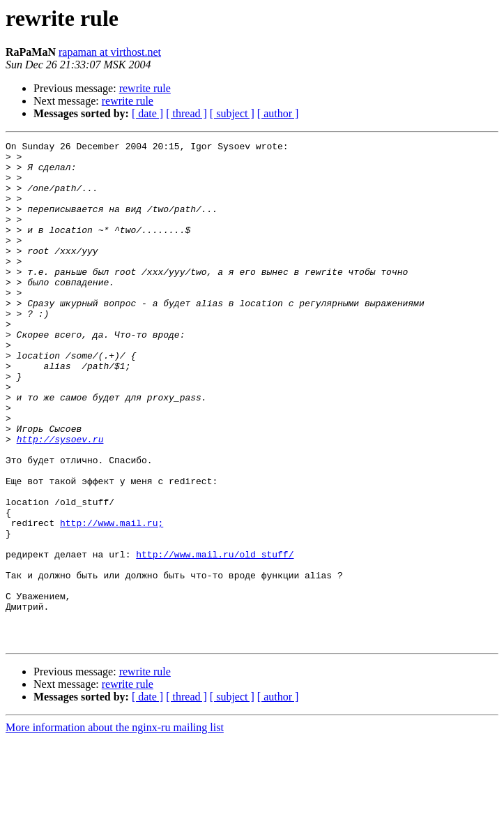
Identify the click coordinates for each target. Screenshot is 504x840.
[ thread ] (186, 113)
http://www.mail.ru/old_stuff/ (215, 638)
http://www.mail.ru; (112, 600)
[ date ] (147, 113)
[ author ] (278, 113)
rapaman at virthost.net (110, 52)
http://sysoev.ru (60, 500)
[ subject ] (232, 113)
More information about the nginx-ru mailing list (115, 828)
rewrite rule (145, 88)
